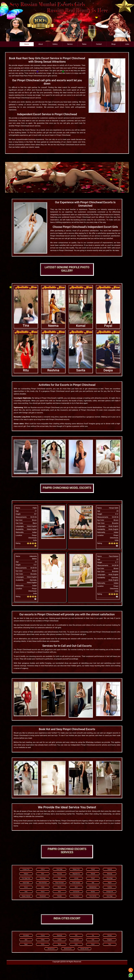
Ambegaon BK (110, 892)
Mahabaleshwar (93, 887)
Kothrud (43, 869)
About (41, 44)
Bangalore (110, 940)
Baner (43, 874)
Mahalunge (110, 874)
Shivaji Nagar (110, 878)
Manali (59, 944)
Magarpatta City (76, 874)
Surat (93, 940)
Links (127, 44)
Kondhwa (110, 887)
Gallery (55, 44)
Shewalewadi (43, 896)
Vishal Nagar (43, 878)
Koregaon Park (26, 869)
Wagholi (110, 883)
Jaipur (26, 940)
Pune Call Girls (93, 896)
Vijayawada (59, 935)
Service (70, 44)
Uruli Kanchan (76, 892)
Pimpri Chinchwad (59, 883)
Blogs (113, 44)
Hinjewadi (110, 869)
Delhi (76, 935)
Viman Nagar (59, 869)
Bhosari (59, 887)
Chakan (43, 887)
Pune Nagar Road (26, 878)
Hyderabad (76, 940)
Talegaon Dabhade (26, 896)
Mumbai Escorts (68, 949)
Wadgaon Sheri (76, 869)
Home (27, 44)
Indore (76, 944)
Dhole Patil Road (43, 883)
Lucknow (59, 940)
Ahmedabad (26, 935)
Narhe (59, 892)
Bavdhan (93, 892)
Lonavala (76, 878)
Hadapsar (26, 874)
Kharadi (93, 869)
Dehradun (110, 935)
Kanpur (93, 944)
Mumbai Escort (51, 949)
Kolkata (43, 940)
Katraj (26, 892)
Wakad (59, 878)
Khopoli (93, 878)
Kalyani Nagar (26, 883)
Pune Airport (76, 896)
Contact (99, 44)
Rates (84, 44)
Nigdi (93, 883)
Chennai (43, 935)
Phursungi (59, 874)
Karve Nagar (110, 896)
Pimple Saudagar (76, 883)
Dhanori (43, 892)
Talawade (93, 874)
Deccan (26, 887)
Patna (110, 944)
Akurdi (76, 887)
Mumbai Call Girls (85, 949)
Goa (93, 935)
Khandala (59, 896)
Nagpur (26, 944)
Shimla (43, 944)
